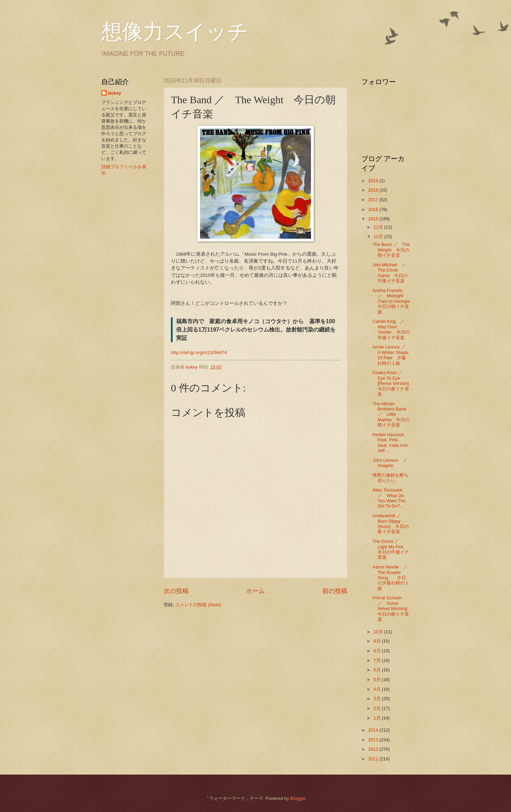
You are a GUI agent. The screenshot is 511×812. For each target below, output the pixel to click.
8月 (378, 651)
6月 (378, 670)
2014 (374, 730)
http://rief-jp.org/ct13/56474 (199, 352)
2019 (374, 181)
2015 (374, 219)
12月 (379, 227)
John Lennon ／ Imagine (392, 463)
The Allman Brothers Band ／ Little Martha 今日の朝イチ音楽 (391, 414)
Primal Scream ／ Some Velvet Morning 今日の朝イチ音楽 (392, 608)
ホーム (255, 591)
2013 (374, 740)
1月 (378, 718)
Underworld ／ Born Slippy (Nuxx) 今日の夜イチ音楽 (391, 524)
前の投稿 (335, 591)
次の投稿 (176, 591)
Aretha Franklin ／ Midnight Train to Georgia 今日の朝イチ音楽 (393, 301)
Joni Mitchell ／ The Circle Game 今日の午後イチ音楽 (391, 273)
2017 (374, 200)
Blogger (298, 798)
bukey (115, 93)
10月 (379, 632)
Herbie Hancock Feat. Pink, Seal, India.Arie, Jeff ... (391, 443)
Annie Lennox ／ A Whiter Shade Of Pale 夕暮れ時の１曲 (391, 355)
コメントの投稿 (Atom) (198, 605)
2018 (374, 190)
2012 (374, 749)
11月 (379, 236)
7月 (378, 660)
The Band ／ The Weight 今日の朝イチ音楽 (391, 250)
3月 (378, 699)
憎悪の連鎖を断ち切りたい (390, 478)
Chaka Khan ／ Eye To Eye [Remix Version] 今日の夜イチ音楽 (393, 383)
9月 (378, 641)
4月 (378, 689)
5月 (378, 679)
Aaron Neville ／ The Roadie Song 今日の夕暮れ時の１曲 (392, 578)
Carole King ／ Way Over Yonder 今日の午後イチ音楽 (391, 329)
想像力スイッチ (175, 32)
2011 (374, 759)
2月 (378, 708)
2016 (374, 209)
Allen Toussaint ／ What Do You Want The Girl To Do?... (389, 498)
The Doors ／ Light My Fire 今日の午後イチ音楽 (391, 549)
